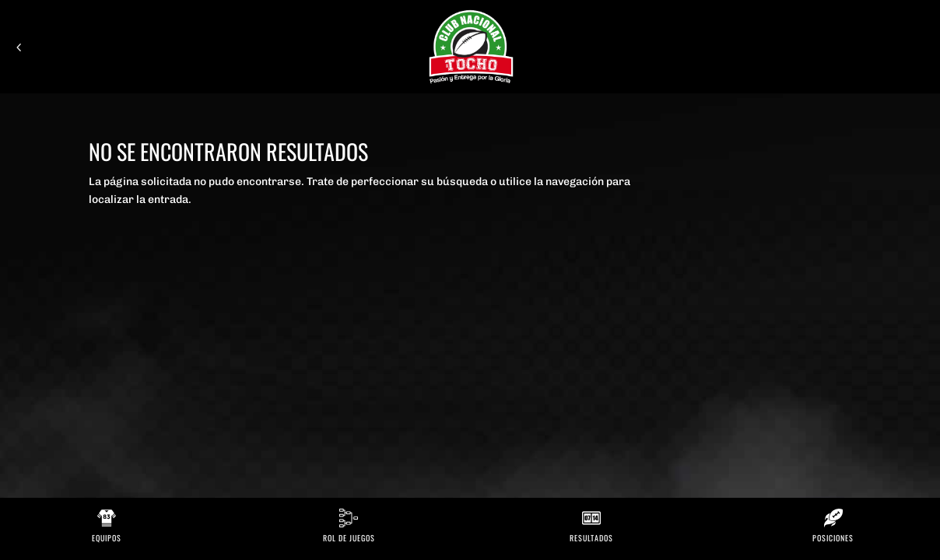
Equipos (107, 538)
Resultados (591, 538)
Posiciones (833, 538)
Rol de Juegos (349, 538)
